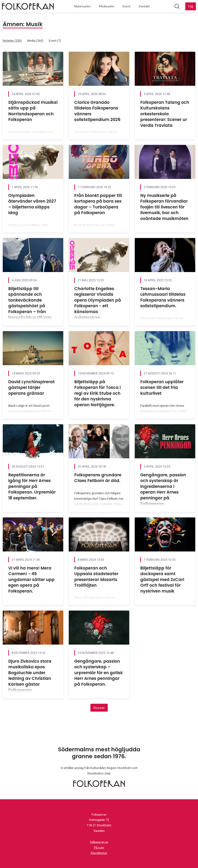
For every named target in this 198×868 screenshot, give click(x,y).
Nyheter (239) (12, 41)
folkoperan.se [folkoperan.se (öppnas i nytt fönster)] (99, 842)
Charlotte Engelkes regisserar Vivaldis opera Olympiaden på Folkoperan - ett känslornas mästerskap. (98, 303)
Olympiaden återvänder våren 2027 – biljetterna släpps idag (32, 204)
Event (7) (55, 41)
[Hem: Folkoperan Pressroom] (28, 6)
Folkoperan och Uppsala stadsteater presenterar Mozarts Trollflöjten (96, 577)
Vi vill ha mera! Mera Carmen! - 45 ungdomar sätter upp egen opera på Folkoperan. (31, 580)
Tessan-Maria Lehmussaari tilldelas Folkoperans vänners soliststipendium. (163, 297)
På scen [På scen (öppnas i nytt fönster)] (99, 847)
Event (126, 6)
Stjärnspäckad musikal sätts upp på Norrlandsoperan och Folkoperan (33, 111)
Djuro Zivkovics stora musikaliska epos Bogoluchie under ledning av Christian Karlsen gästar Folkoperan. (30, 676)
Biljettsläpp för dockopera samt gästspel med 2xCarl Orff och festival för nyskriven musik (162, 580)
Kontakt (144, 6)
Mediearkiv (106, 6)
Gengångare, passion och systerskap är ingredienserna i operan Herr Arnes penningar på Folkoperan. (163, 489)
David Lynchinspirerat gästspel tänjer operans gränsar (31, 388)
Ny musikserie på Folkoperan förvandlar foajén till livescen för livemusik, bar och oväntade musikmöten (164, 207)
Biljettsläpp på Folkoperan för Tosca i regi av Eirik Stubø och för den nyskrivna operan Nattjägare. (97, 393)
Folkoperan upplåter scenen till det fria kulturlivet (162, 388)
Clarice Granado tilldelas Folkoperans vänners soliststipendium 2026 (97, 111)
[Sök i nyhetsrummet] (177, 6)
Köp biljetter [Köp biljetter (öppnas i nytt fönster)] (99, 853)
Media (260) (35, 41)
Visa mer (99, 708)
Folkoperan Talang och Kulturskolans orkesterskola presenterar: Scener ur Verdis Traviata (165, 114)
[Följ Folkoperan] (191, 6)
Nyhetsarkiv (82, 6)
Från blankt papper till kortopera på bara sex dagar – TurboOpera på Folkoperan (98, 204)
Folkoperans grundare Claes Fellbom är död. (98, 478)
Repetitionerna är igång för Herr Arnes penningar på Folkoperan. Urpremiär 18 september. (32, 486)
